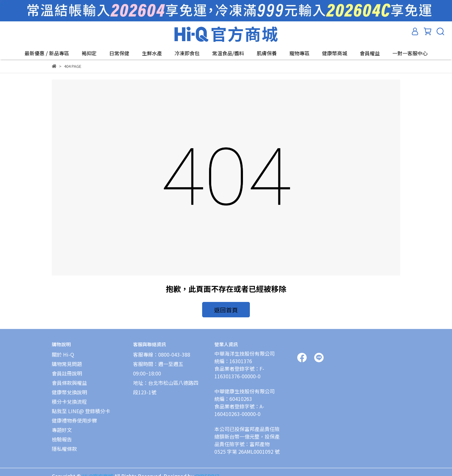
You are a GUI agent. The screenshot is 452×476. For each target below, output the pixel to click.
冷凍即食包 (187, 53)
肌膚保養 (267, 53)
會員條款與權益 (69, 379)
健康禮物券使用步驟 (74, 417)
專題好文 (62, 426)
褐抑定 (89, 53)
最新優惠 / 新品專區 (47, 53)
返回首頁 (226, 309)
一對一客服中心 (410, 53)
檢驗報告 (62, 435)
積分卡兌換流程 (69, 398)
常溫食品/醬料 (228, 53)
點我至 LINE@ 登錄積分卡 (81, 407)
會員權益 (370, 53)
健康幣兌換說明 (69, 388)
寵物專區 (299, 53)
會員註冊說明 (67, 369)
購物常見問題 (67, 360)
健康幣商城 (335, 53)
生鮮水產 (152, 53)
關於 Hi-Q (63, 351)
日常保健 (119, 53)
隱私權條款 (64, 445)
